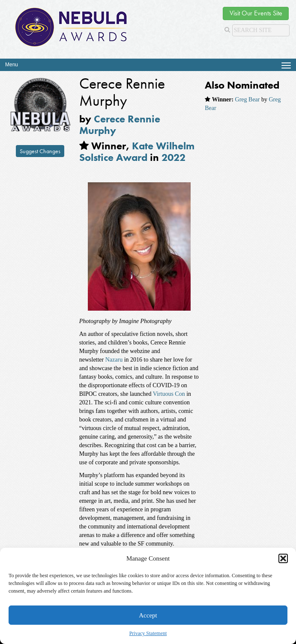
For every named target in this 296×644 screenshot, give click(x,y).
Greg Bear (248, 99)
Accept (148, 615)
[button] (283, 558)
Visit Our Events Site (256, 13)
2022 (173, 157)
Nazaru (113, 360)
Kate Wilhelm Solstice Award (137, 151)
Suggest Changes (40, 151)
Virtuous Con (168, 394)
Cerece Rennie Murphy (120, 124)
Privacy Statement (148, 633)
